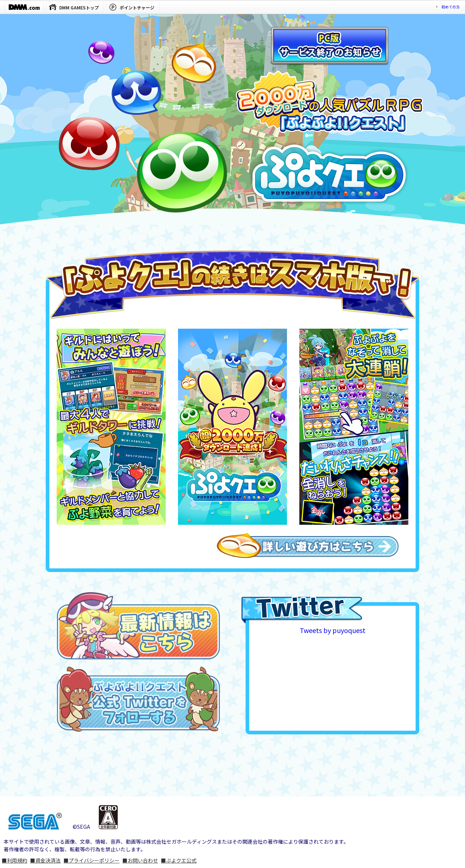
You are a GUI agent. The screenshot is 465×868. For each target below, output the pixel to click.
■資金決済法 (45, 860)
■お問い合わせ (140, 860)
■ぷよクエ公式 (179, 860)
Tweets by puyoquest (333, 630)
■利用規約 (15, 860)
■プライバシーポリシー (92, 860)
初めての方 (450, 7)
